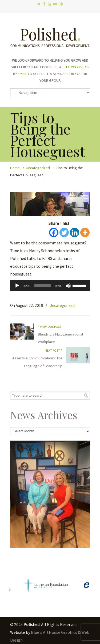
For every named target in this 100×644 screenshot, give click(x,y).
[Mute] (68, 286)
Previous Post (50, 327)
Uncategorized (38, 168)
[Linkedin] (75, 232)
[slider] (43, 286)
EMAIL (22, 74)
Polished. (50, 35)
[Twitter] (64, 232)
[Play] (17, 286)
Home (15, 168)
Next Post (54, 350)
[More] (85, 232)
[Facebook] (54, 232)
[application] (50, 286)
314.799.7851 (74, 67)
